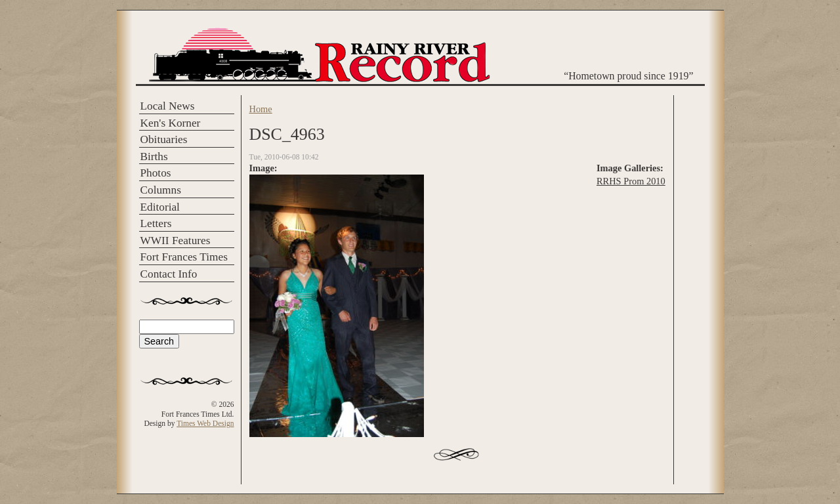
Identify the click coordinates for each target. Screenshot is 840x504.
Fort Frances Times (184, 257)
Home (261, 109)
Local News (168, 106)
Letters (156, 223)
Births (154, 157)
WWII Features (176, 241)
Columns (161, 190)
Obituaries (164, 139)
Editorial (160, 207)
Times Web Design (205, 423)
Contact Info (169, 274)
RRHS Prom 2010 (631, 181)
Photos (156, 173)
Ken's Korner (171, 123)
